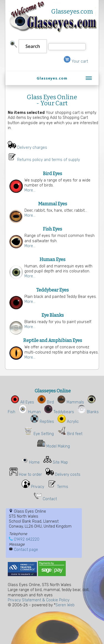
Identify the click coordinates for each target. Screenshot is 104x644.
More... (30, 190)
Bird (46, 402)
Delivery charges (32, 148)
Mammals (71, 402)
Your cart (76, 61)
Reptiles (42, 422)
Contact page (26, 550)
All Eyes (22, 402)
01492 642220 (27, 539)
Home (34, 462)
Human (30, 412)
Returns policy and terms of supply (49, 160)
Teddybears (59, 412)
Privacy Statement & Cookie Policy (39, 600)
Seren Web (65, 605)
